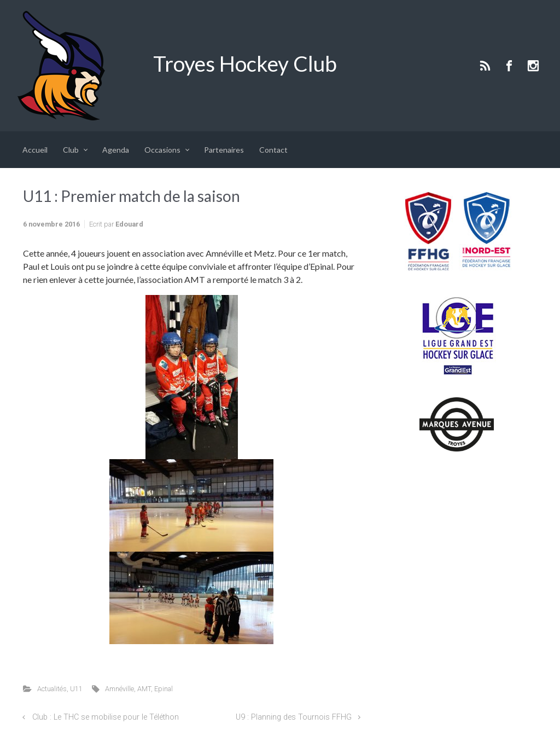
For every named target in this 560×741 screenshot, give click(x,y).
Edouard (129, 224)
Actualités (52, 689)
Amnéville (119, 689)
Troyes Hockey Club (245, 63)
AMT (144, 689)
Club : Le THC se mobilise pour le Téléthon (106, 717)
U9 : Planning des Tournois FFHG (294, 717)
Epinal (164, 689)
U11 (76, 689)
